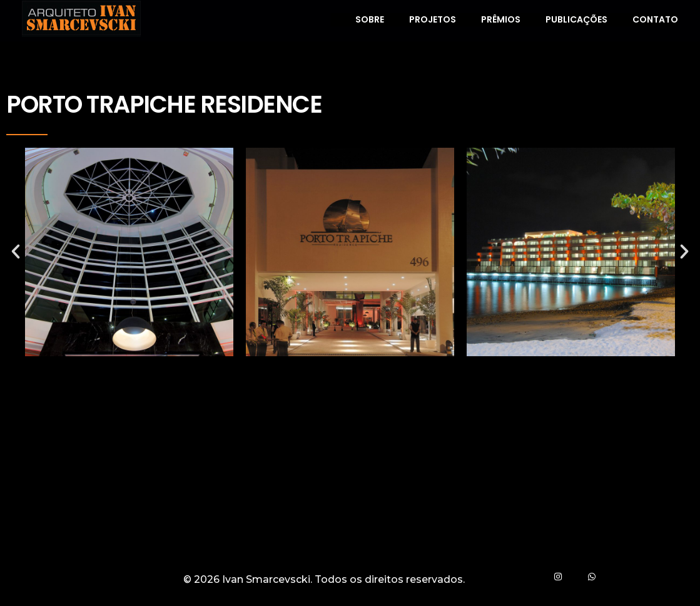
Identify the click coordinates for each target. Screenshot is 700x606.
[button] (16, 252)
